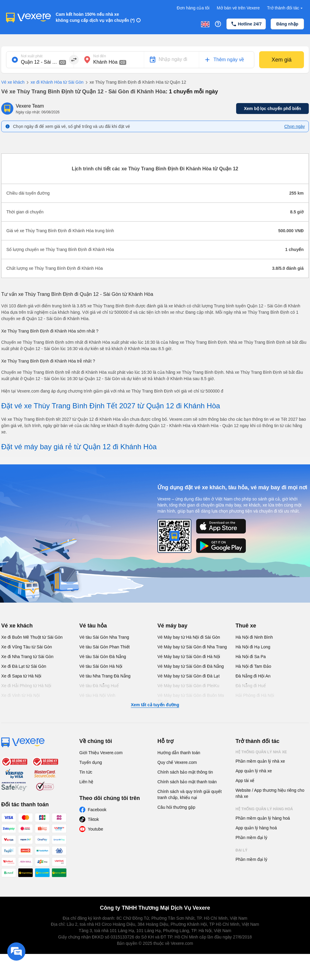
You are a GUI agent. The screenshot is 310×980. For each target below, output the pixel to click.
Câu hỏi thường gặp (176, 807)
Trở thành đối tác (285, 8)
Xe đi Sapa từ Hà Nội (21, 676)
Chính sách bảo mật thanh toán (187, 782)
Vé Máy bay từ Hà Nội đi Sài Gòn (189, 637)
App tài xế (245, 781)
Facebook (97, 810)
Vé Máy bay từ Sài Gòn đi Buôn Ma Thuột (191, 698)
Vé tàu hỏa (93, 626)
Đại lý (241, 850)
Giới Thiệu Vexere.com (101, 753)
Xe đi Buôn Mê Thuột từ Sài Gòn (32, 637)
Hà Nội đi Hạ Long (253, 647)
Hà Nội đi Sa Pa (251, 657)
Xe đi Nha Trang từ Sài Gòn (27, 657)
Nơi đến (100, 56)
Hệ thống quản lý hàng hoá (264, 809)
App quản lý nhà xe (254, 771)
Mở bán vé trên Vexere (238, 8)
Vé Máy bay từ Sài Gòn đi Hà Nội (189, 657)
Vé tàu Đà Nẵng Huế (99, 686)
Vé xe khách (13, 82)
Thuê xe (246, 626)
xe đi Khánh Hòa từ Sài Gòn (54, 82)
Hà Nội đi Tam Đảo (253, 666)
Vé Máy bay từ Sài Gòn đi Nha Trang (192, 647)
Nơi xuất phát (32, 56)
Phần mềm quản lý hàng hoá (263, 818)
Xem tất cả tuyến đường (155, 705)
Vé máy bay (172, 626)
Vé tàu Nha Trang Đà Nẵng (105, 676)
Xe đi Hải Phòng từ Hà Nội (26, 686)
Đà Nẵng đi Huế (251, 686)
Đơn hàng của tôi (193, 8)
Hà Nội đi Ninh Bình (254, 637)
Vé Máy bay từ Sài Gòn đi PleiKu (188, 686)
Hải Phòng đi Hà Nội (255, 695)
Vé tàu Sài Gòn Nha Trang (104, 637)
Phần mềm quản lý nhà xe (260, 761)
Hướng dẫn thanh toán (179, 753)
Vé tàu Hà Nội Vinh (97, 695)
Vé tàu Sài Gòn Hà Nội (101, 666)
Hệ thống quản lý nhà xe (261, 752)
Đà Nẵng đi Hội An (253, 676)
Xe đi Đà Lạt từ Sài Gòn (24, 666)
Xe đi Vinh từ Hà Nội (20, 695)
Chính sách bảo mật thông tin (185, 772)
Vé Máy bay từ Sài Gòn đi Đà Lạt (188, 676)
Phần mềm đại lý (251, 838)
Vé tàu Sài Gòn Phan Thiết (105, 647)
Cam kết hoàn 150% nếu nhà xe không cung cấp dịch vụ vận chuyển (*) (95, 17)
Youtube (96, 829)
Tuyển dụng (91, 762)
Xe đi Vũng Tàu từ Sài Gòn (27, 647)
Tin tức (86, 772)
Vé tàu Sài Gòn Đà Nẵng (103, 657)
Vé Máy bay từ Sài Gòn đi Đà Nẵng (191, 666)
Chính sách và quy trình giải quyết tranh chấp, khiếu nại (190, 794)
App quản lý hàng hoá (256, 828)
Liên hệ (86, 782)
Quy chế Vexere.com (177, 762)
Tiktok (93, 819)
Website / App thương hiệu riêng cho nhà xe (270, 793)
